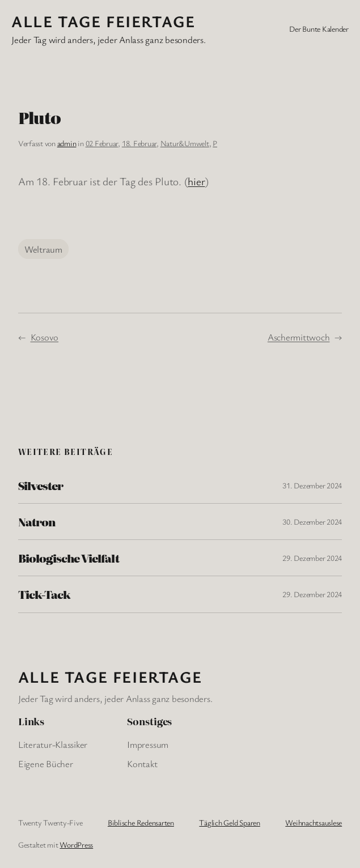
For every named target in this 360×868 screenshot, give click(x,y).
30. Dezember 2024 (312, 522)
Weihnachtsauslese (314, 822)
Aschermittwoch (299, 337)
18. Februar (139, 143)
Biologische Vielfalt (69, 558)
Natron (37, 522)
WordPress (76, 844)
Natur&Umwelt (185, 143)
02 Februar (102, 143)
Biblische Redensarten (141, 822)
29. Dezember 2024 (312, 558)
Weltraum (43, 249)
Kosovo (45, 337)
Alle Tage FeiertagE (103, 21)
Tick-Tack (44, 594)
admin (67, 143)
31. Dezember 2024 (312, 485)
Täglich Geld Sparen (229, 822)
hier (196, 181)
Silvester (41, 485)
